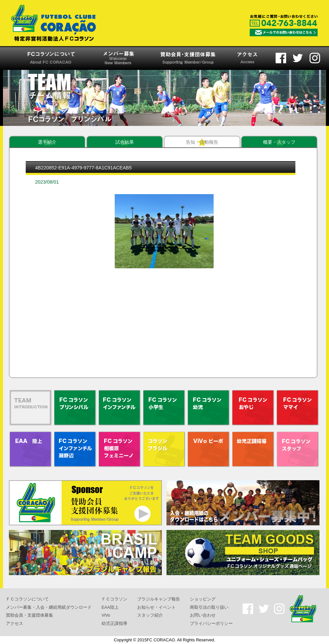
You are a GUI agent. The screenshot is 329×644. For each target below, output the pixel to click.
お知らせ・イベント (156, 607)
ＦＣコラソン (114, 599)
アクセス (15, 623)
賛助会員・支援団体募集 (30, 615)
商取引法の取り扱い (209, 607)
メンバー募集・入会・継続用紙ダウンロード (49, 607)
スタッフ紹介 (150, 615)
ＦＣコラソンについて (27, 599)
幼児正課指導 (114, 623)
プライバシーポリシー (211, 623)
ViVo (106, 615)
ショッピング (203, 599)
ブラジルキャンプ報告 (159, 599)
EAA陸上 (110, 607)
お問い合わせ (203, 615)
